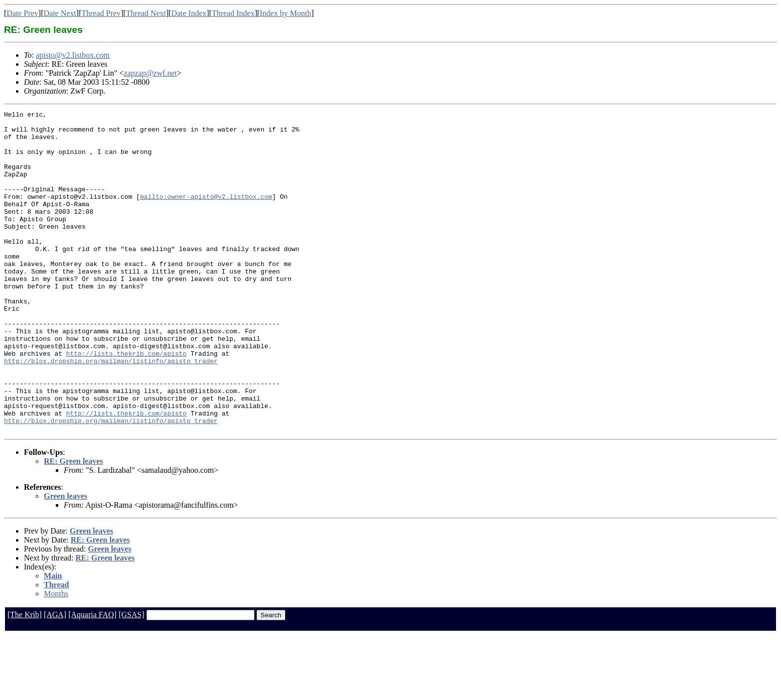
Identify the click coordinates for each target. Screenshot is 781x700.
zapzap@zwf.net (151, 73)
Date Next (60, 13)
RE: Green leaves (73, 525)
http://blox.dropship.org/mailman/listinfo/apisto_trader (111, 412)
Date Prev (22, 13)
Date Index (189, 13)
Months (56, 658)
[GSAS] (131, 679)
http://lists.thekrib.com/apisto (127, 403)
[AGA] (55, 679)
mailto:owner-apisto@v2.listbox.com (206, 214)
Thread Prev (101, 13)
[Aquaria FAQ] (92, 679)
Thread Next (146, 13)
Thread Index (233, 13)
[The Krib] (25, 679)
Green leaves (65, 560)
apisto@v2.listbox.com (73, 55)
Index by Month (286, 13)
